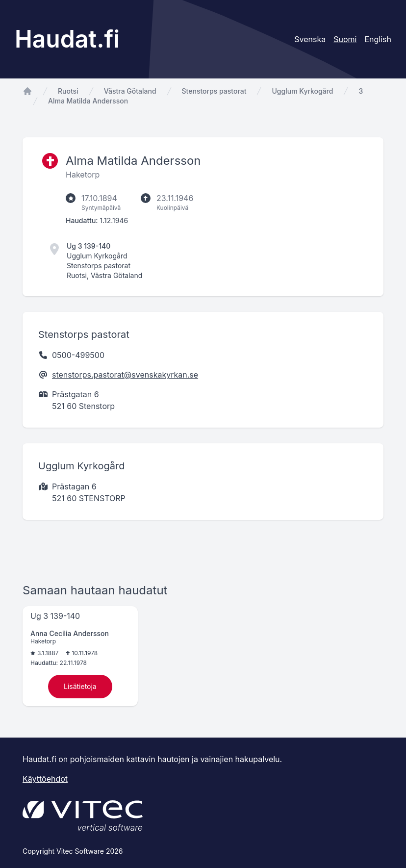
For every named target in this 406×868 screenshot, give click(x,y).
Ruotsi (68, 91)
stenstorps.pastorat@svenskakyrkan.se (125, 375)
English (378, 39)
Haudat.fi (67, 39)
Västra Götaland (130, 91)
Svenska (310, 39)
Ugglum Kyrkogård (302, 91)
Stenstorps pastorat (214, 91)
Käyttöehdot (45, 779)
